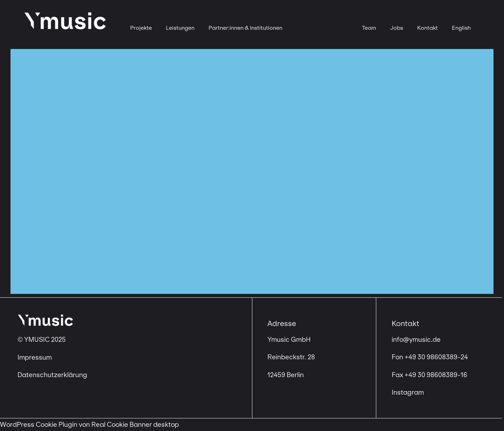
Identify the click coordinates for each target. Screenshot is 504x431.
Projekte (141, 28)
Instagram (408, 393)
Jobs (397, 28)
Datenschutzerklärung (52, 375)
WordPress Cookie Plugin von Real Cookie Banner (76, 425)
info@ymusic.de (416, 340)
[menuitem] (461, 28)
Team (369, 28)
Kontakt (428, 28)
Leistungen (180, 28)
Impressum (35, 358)
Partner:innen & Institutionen (246, 28)
